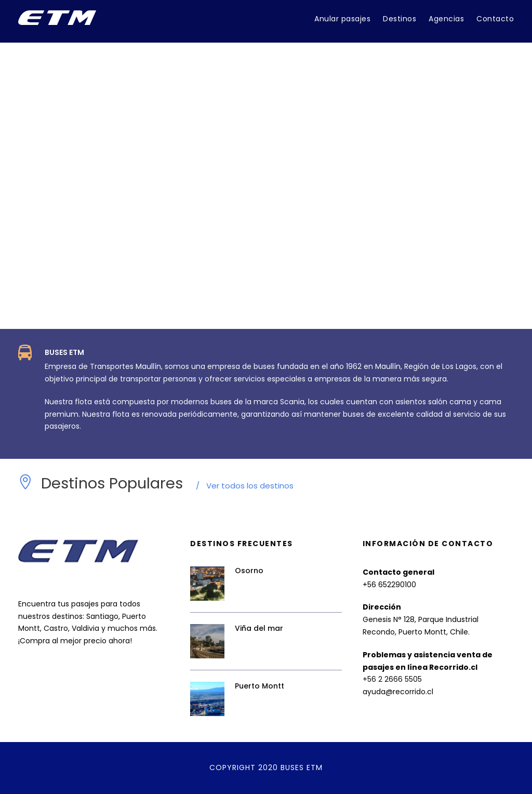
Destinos (400, 19)
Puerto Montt (260, 686)
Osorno (249, 571)
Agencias (446, 19)
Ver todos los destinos (245, 486)
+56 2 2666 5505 (392, 679)
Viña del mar (259, 628)
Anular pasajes (342, 19)
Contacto (495, 19)
